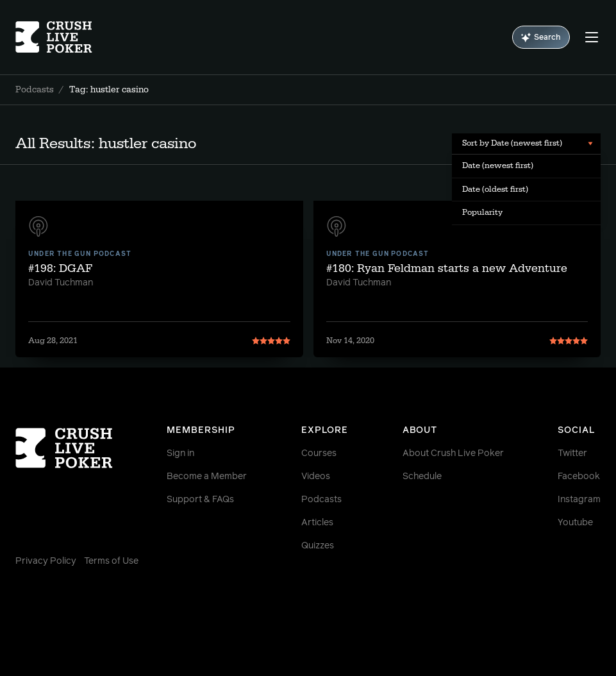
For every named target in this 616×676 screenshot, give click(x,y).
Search (541, 38)
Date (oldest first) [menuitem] (495, 189)
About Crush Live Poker (453, 453)
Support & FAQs (200, 500)
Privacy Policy (46, 561)
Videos (316, 477)
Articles (317, 523)
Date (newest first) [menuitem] (498, 165)
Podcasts (35, 90)
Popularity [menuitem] (482, 212)
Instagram (579, 500)
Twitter (572, 453)
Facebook (579, 477)
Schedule (422, 477)
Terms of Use (111, 561)
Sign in (180, 453)
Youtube (575, 523)
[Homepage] (64, 37)
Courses (319, 453)
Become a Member (207, 477)
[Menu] (592, 37)
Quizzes (318, 546)
